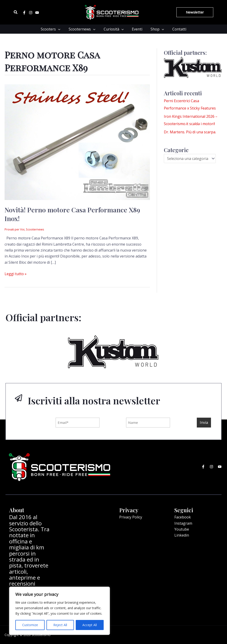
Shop (156, 29)
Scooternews (83, 29)
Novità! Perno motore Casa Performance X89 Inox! (72, 214)
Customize (30, 625)
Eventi (137, 29)
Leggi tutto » (16, 274)
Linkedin (182, 535)
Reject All (60, 625)
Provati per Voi (15, 229)
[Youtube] (37, 13)
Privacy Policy (131, 517)
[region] (59, 611)
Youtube (182, 529)
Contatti (177, 29)
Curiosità (114, 29)
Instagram (183, 523)
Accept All (90, 625)
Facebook (183, 517)
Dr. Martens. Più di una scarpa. (190, 132)
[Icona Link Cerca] (16, 12)
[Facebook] (24, 13)
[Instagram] (31, 13)
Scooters (53, 29)
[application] (60, 29)
